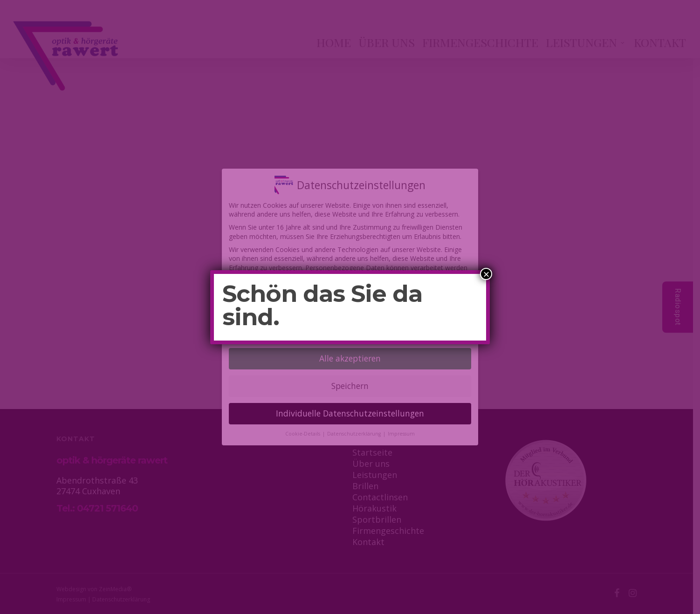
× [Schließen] (486, 274)
